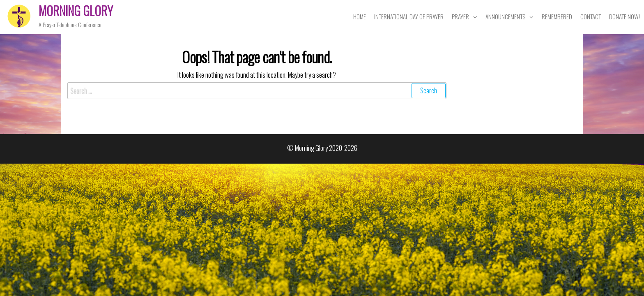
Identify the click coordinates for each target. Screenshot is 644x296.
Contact (591, 16)
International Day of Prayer (409, 16)
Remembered (557, 16)
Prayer (460, 16)
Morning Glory (76, 10)
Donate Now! (624, 16)
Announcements (505, 16)
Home (360, 16)
